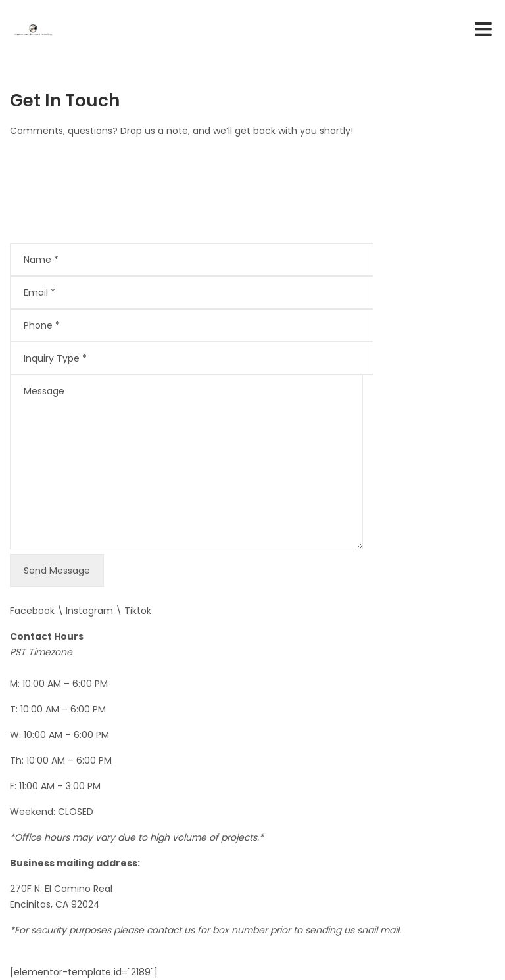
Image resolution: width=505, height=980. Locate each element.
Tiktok (138, 611)
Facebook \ (38, 611)
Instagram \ (95, 611)
